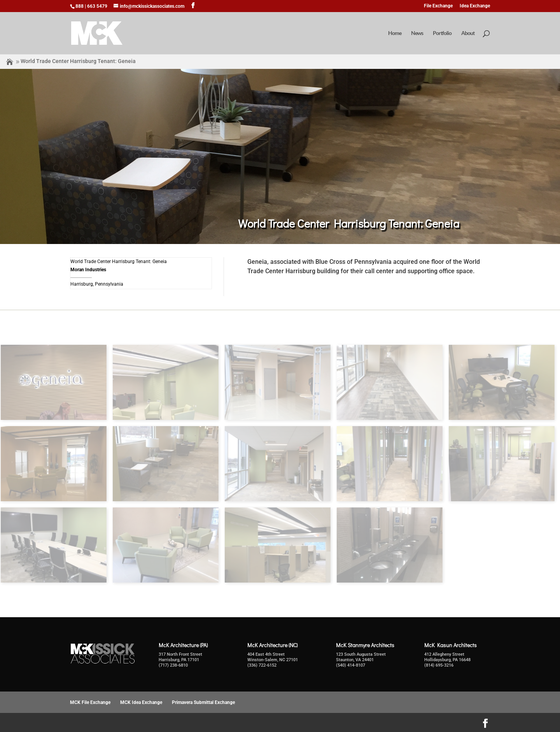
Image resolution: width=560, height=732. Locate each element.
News (417, 33)
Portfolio (442, 33)
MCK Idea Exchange (141, 702)
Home (395, 33)
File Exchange (438, 6)
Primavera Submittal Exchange (203, 702)
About (468, 33)
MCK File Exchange (90, 702)
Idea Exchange (475, 6)
